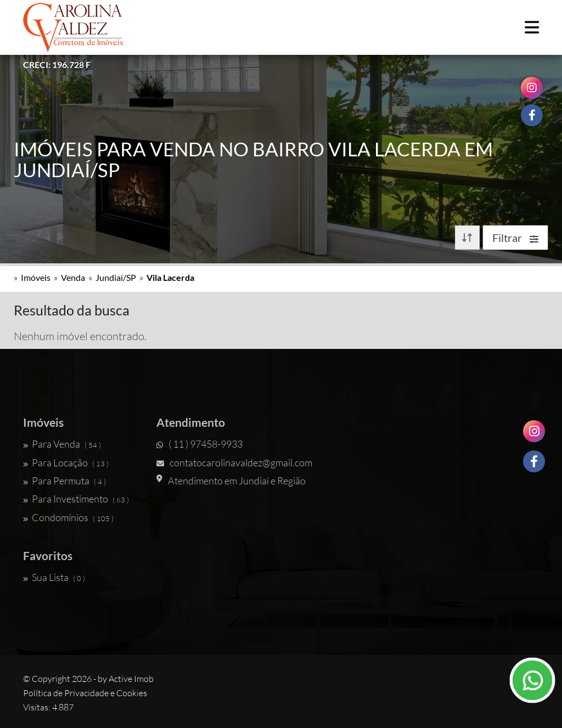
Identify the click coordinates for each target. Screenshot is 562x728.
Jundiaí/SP (116, 277)
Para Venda (62, 444)
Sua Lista (54, 577)
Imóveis (36, 277)
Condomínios (68, 517)
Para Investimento (76, 499)
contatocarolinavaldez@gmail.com (234, 462)
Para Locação (66, 462)
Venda (73, 277)
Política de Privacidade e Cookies (85, 693)
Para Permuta (64, 481)
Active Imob (131, 679)
